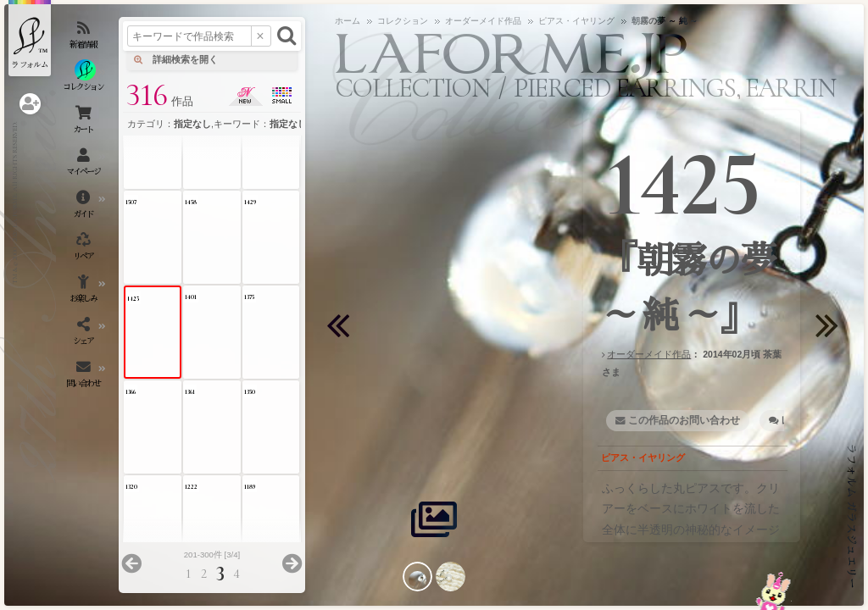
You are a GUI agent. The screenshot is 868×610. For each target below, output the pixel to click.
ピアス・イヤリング (643, 457)
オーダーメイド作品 (649, 354)
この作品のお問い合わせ (684, 420)
